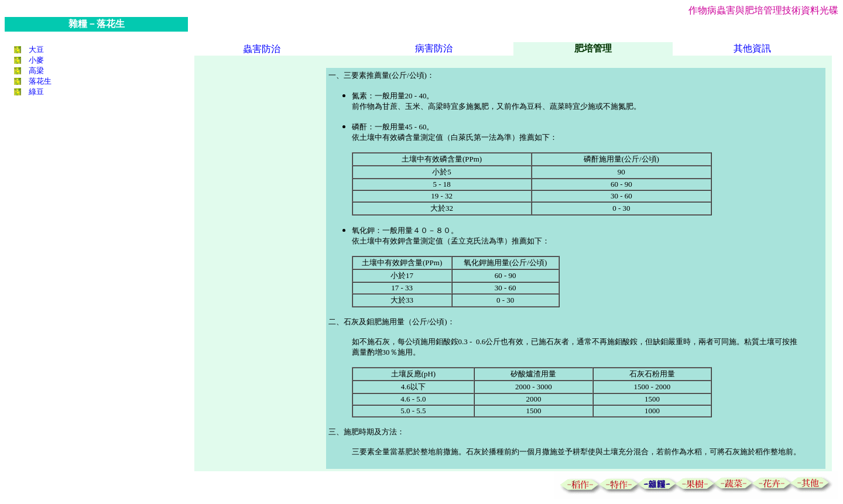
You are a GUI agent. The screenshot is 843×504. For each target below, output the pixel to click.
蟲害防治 (262, 49)
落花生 (40, 81)
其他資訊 (752, 48)
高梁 (36, 71)
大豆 (36, 49)
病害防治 (434, 48)
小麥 (36, 60)
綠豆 (36, 92)
